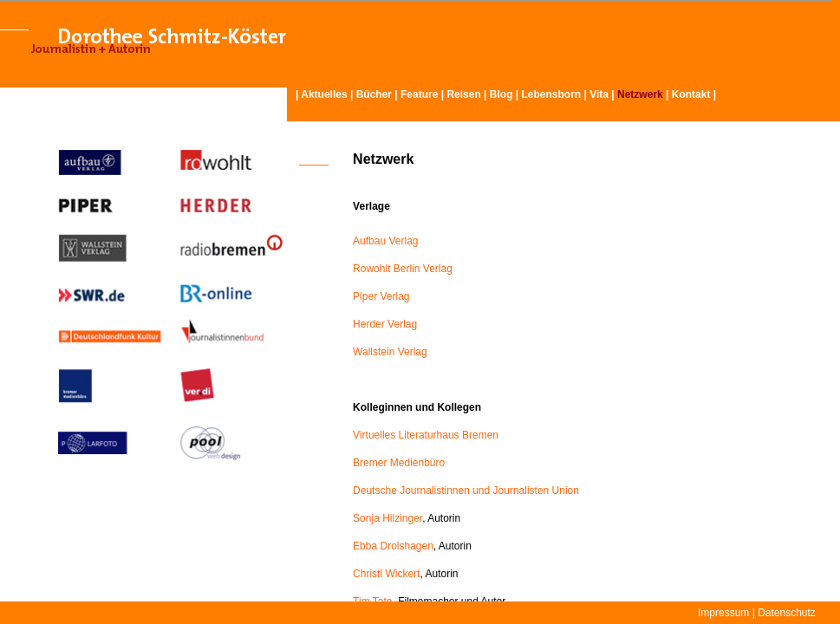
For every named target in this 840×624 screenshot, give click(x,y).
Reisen (463, 94)
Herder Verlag (385, 324)
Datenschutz (787, 613)
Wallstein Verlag (390, 352)
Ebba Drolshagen (393, 546)
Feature (419, 94)
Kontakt (691, 94)
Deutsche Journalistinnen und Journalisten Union (466, 491)
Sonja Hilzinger (387, 518)
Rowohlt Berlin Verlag (403, 269)
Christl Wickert (386, 574)
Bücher (374, 94)
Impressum (723, 613)
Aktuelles (324, 94)
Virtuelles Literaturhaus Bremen (426, 435)
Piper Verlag (381, 296)
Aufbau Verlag (385, 241)
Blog (501, 94)
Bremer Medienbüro (399, 463)
